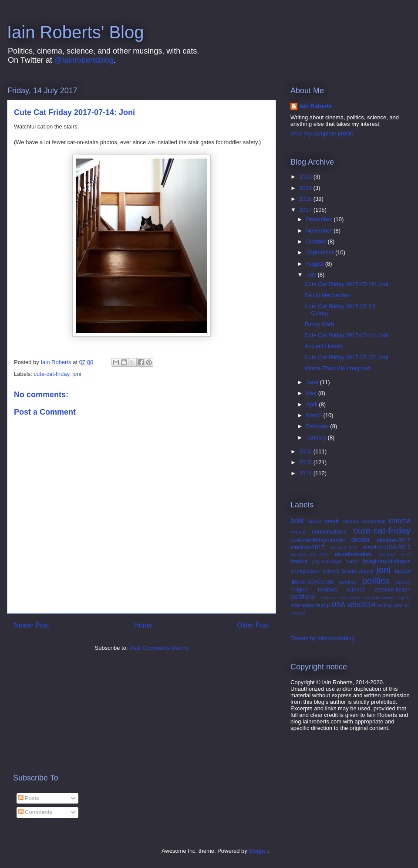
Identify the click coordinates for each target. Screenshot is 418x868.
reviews (327, 589)
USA (338, 605)
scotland (303, 597)
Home (143, 625)
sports (405, 598)
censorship (374, 521)
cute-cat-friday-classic (318, 540)
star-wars (302, 605)
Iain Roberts (315, 106)
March (315, 415)
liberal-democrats (312, 582)
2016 (306, 451)
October (317, 241)
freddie (299, 561)
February (318, 426)
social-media (380, 597)
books (315, 521)
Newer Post (32, 625)
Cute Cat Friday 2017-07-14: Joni (346, 335)
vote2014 (361, 605)
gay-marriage (327, 561)
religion (300, 589)
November (320, 231)
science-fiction (393, 589)
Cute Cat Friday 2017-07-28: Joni (346, 284)
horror (352, 561)
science (356, 589)
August (316, 264)
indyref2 (331, 571)
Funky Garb (319, 324)
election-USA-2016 (387, 547)
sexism (329, 597)
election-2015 (394, 540)
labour (403, 571)
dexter (361, 540)
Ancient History (323, 346)
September (321, 252)
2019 (306, 188)
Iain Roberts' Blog (75, 32)
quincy (403, 582)
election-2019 (344, 548)
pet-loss (348, 582)
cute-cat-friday (52, 374)
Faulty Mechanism (327, 295)
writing (384, 605)
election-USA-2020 (309, 555)
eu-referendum (353, 554)
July (312, 275)
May (312, 393)
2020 (306, 177)
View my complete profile (322, 133)
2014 (306, 473)
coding (298, 532)
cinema (400, 521)
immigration (305, 571)
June (313, 382)
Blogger (258, 851)
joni (77, 374)
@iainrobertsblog (84, 60)
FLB (406, 554)
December (320, 219)
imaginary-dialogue (387, 561)
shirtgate (351, 597)
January (317, 437)
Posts (29, 798)
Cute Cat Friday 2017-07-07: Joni (346, 357)
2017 (306, 210)
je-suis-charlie (358, 571)
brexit (332, 521)
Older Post (253, 625)
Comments (35, 812)
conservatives (329, 532)
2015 (306, 462)
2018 (306, 199)
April (313, 404)
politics (376, 580)
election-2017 (307, 547)
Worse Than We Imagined (337, 368)
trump (322, 605)
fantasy (387, 554)
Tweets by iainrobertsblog (322, 638)
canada (350, 521)
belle (298, 521)
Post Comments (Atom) (159, 648)
